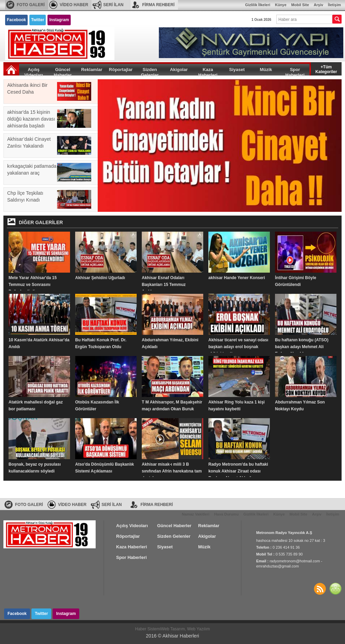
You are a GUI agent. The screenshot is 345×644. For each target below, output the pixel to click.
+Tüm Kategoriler (326, 69)
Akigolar (179, 70)
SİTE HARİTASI (335, 589)
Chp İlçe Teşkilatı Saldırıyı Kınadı (49, 199)
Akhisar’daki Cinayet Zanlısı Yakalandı (49, 145)
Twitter (38, 20)
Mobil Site (300, 5)
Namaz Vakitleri (196, 514)
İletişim (334, 5)
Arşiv (319, 5)
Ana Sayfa (11, 70)
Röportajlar (121, 70)
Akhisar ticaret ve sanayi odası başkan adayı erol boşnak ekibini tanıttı (238, 347)
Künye (281, 5)
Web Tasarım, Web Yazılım (185, 629)
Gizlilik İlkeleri (258, 5)
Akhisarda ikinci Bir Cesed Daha (49, 91)
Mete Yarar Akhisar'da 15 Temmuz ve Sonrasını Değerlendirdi (33, 285)
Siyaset (237, 70)
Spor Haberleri (295, 71)
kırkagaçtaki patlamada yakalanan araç (49, 172)
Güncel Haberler (63, 71)
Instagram (59, 20)
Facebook (16, 20)
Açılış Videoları (34, 71)
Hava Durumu (226, 514)
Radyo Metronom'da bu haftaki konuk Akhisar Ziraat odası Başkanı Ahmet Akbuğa (238, 471)
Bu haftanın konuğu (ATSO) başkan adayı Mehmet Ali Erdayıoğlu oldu (302, 347)
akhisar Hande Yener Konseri (237, 278)
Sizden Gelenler (150, 71)
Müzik (266, 70)
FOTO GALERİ (31, 5)
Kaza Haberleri (208, 71)
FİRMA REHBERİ (158, 5)
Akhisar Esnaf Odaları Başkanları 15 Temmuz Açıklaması (164, 285)
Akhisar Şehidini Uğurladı (100, 278)
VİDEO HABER (74, 5)
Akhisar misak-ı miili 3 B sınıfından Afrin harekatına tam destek (172, 471)
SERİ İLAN (113, 5)
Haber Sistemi (148, 629)
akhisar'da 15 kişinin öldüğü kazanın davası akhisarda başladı (49, 119)
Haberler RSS (320, 589)
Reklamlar (92, 70)
